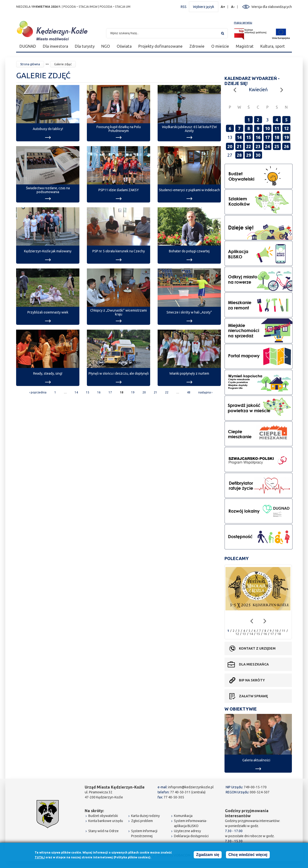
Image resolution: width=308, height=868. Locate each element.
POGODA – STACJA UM (115, 7)
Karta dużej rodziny (145, 816)
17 (110, 392)
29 (249, 155)
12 (286, 128)
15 (88, 392)
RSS (184, 7)
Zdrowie (197, 46)
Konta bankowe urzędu (106, 821)
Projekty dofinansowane (160, 46)
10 (267, 128)
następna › (205, 392)
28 (239, 155)
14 (76, 392)
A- (233, 7)
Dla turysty (85, 46)
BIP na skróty (252, 680)
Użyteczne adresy (187, 831)
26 (286, 146)
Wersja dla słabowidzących (272, 7)
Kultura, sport (273, 46)
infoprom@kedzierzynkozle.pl (191, 787)
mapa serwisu (243, 23)
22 (167, 392)
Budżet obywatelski (103, 816)
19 (133, 392)
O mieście (220, 46)
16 (99, 392)
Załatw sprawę (253, 696)
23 (258, 146)
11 (277, 128)
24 (267, 146)
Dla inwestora (55, 46)
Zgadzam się (208, 856)
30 (258, 155)
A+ (223, 7)
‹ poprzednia (38, 392)
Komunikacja (183, 816)
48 (189, 392)
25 (277, 146)
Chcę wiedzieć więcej (248, 856)
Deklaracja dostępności (191, 836)
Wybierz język (204, 7)
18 (277, 137)
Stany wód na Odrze (103, 831)
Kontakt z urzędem (257, 648)
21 (155, 392)
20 (144, 392)
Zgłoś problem (142, 821)
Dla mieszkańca (254, 664)
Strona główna (30, 64)
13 (244, 634)
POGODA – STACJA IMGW (80, 7)
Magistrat (245, 46)
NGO (106, 46)
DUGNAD (28, 46)
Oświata (124, 46)
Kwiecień (258, 89)
